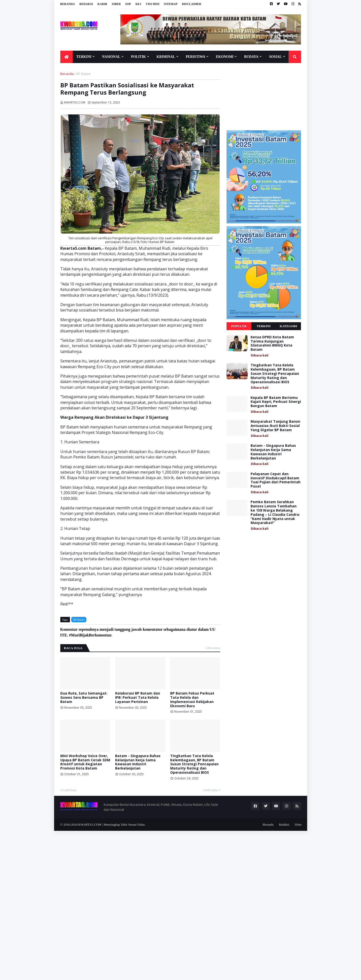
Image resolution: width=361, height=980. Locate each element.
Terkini (263, 326)
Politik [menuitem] (138, 57)
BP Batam (84, 74)
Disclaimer (192, 4)
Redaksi (86, 4)
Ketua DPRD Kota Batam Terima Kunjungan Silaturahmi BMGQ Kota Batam (272, 343)
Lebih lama (211, 790)
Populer (239, 326)
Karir (102, 4)
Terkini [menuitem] (84, 57)
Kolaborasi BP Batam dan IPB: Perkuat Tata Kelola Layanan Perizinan (138, 698)
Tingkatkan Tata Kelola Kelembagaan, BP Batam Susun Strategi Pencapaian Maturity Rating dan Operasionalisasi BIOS (194, 764)
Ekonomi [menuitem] (225, 57)
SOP (128, 4)
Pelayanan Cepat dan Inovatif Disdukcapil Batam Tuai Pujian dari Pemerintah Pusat (276, 480)
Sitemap (171, 4)
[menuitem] (66, 57)
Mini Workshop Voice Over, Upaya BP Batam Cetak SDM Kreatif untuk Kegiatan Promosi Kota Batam (85, 762)
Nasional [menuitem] (111, 57)
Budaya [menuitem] (251, 57)
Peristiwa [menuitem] (196, 57)
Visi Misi (152, 4)
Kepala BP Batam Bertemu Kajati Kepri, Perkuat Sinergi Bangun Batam (276, 402)
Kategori (288, 326)
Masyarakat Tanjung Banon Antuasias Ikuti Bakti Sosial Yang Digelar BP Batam (275, 426)
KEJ (138, 4)
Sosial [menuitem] (275, 57)
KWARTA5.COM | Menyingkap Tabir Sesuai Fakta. (112, 824)
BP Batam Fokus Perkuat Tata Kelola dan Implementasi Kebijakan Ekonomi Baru (192, 700)
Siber (116, 4)
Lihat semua (213, 648)
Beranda (68, 4)
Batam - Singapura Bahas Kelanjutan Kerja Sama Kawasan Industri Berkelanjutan (138, 762)
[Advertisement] (264, 97)
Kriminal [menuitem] (166, 57)
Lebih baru (70, 790)
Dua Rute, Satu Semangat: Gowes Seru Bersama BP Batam (84, 698)
